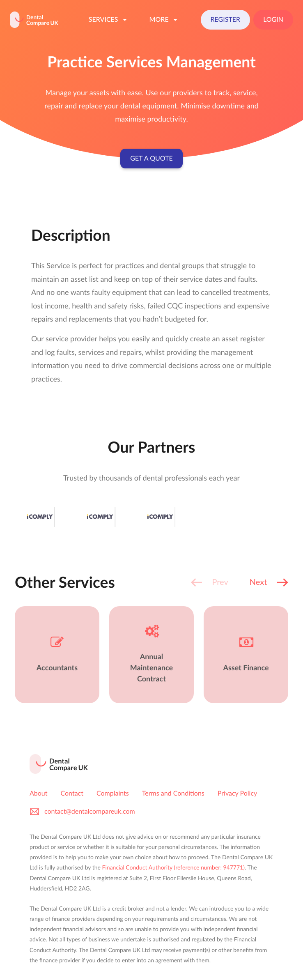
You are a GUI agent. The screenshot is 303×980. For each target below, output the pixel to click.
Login (273, 20)
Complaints (113, 793)
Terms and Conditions (173, 793)
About (39, 793)
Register (226, 20)
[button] (269, 582)
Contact (72, 793)
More (165, 20)
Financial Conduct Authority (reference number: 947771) (173, 867)
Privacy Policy (238, 793)
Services (109, 20)
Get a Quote (151, 158)
